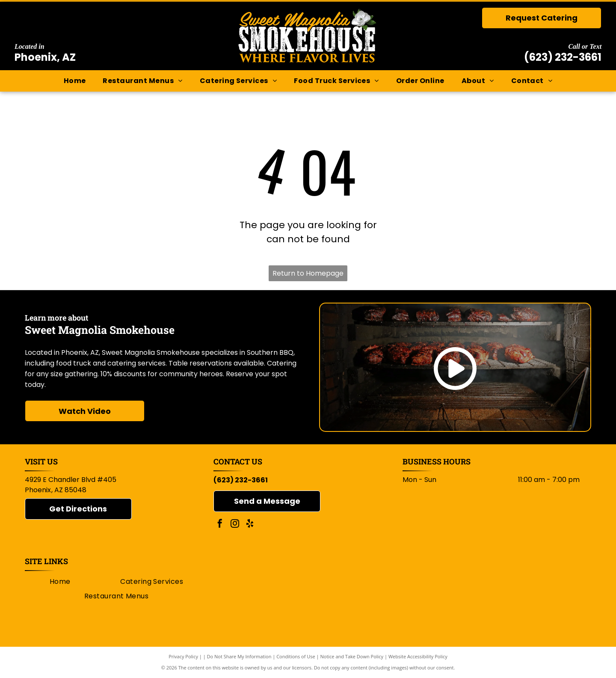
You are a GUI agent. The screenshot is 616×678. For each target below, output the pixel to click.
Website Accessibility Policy (418, 656)
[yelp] (250, 525)
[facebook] (220, 525)
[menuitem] (75, 81)
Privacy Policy (183, 656)
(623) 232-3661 (563, 57)
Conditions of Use (296, 656)
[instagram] (235, 525)
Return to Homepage (308, 273)
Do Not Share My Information (239, 656)
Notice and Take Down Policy (352, 656)
